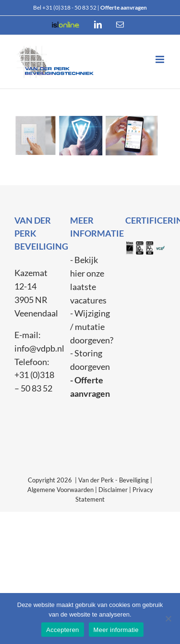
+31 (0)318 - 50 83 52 (69, 7)
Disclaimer (113, 490)
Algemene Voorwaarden (60, 490)
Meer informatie (116, 630)
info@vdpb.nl (39, 348)
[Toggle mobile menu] (161, 59)
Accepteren (62, 630)
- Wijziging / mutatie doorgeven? (92, 326)
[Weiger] (168, 619)
